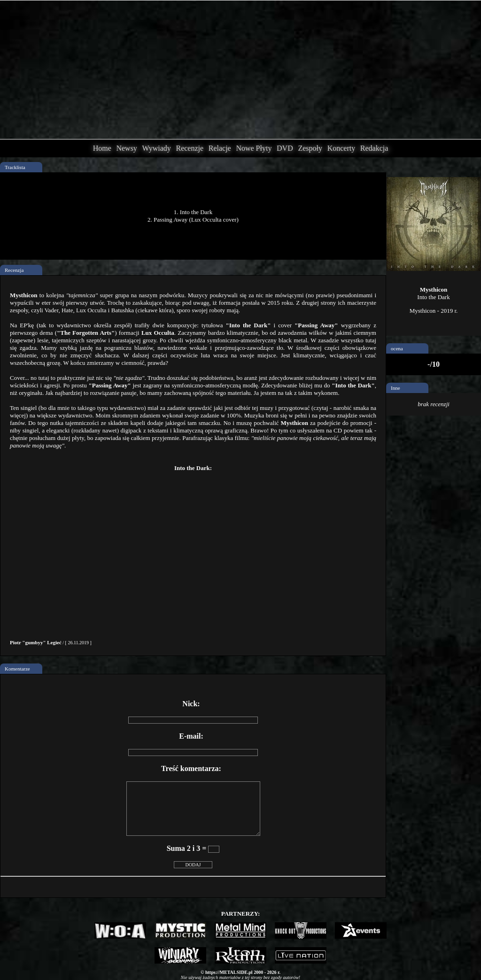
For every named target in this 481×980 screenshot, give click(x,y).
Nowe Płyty (254, 148)
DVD (285, 148)
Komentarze (17, 669)
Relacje (220, 148)
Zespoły (310, 148)
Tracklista (15, 167)
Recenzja (14, 270)
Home (102, 148)
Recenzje (190, 148)
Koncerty (341, 148)
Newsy (126, 148)
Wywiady (157, 148)
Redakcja (374, 148)
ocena (397, 348)
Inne (396, 388)
